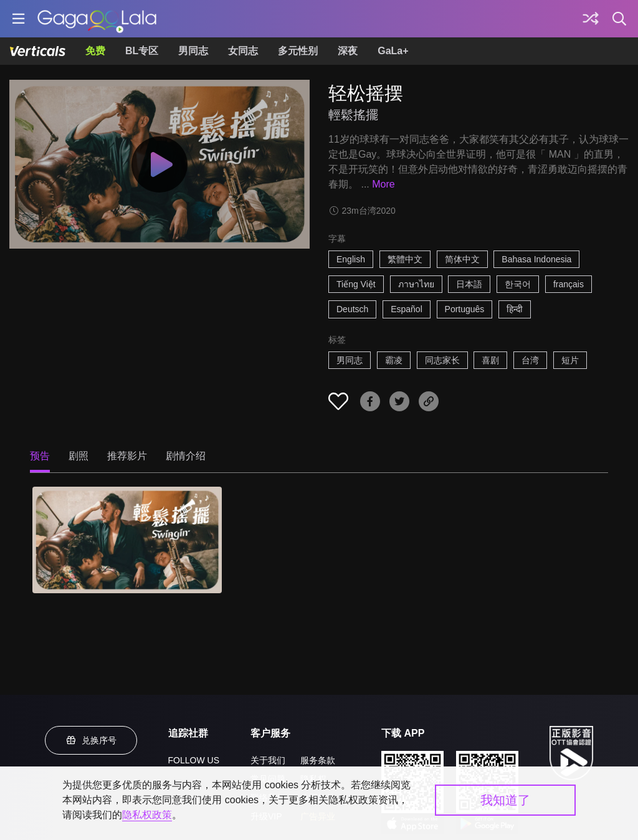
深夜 (348, 51)
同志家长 (442, 360)
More (383, 184)
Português (465, 309)
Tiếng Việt (356, 284)
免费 (95, 51)
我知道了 (505, 800)
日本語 (469, 284)
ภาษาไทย (416, 284)
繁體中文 (405, 259)
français (569, 284)
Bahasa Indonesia (536, 259)
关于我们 (268, 760)
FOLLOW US (194, 760)
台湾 (530, 360)
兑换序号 (91, 740)
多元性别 (298, 51)
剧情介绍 (186, 456)
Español (407, 309)
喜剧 (490, 360)
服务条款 (318, 760)
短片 (570, 360)
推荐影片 (127, 456)
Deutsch (352, 309)
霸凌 (394, 360)
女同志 (243, 51)
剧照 (79, 456)
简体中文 (462, 259)
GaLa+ (393, 51)
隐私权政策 (147, 815)
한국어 (518, 284)
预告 (40, 456)
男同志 (193, 51)
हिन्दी (515, 309)
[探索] (591, 19)
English (351, 259)
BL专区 (142, 51)
